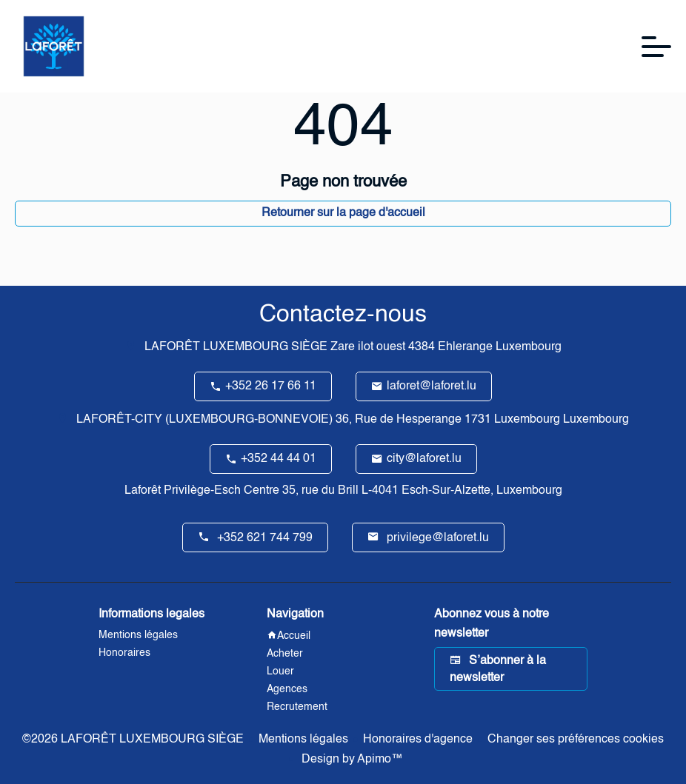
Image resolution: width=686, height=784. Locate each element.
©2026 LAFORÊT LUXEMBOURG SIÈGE (133, 740)
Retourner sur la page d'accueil (343, 213)
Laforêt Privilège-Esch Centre (202, 491)
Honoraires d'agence (418, 740)
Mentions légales (303, 740)
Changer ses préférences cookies (576, 740)
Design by (351, 760)
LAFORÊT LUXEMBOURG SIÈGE (236, 347)
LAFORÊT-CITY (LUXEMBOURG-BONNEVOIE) (204, 420)
